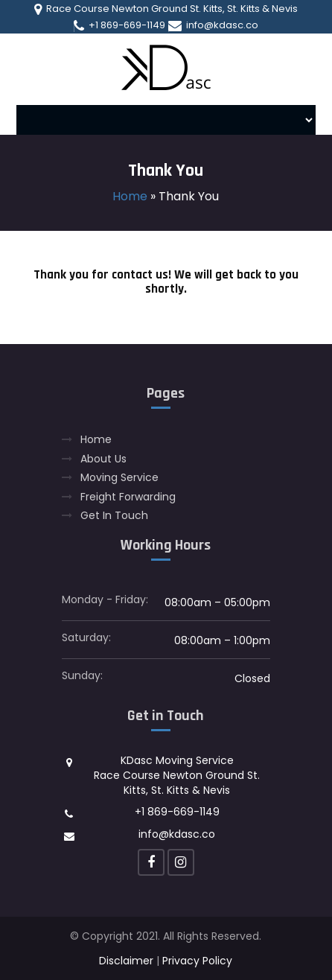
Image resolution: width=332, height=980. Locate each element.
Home (130, 196)
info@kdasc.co (213, 25)
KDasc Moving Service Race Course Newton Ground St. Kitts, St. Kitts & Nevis (177, 775)
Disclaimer (126, 961)
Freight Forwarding (128, 497)
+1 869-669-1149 (119, 25)
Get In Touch (114, 516)
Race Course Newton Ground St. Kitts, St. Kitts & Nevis (166, 9)
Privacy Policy (197, 961)
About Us (103, 459)
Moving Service (119, 478)
